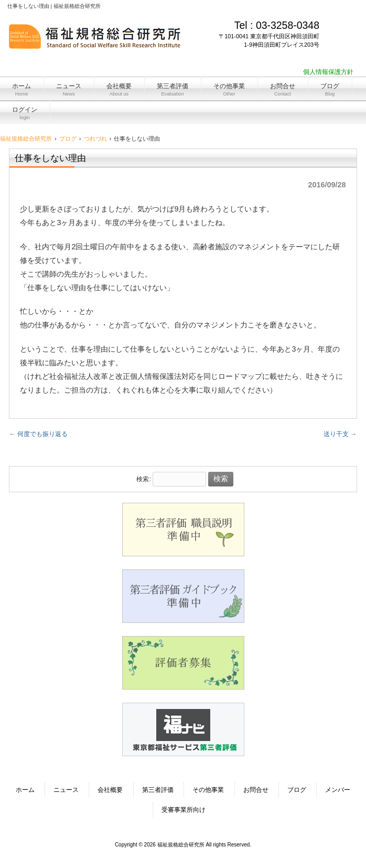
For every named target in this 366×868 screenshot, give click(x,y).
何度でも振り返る (38, 434)
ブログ (297, 790)
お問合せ (256, 790)
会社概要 (110, 790)
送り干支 (340, 434)
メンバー (338, 790)
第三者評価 (158, 790)
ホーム (25, 790)
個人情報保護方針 (328, 72)
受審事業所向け (184, 810)
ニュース (66, 790)
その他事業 (208, 790)
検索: (143, 479)
